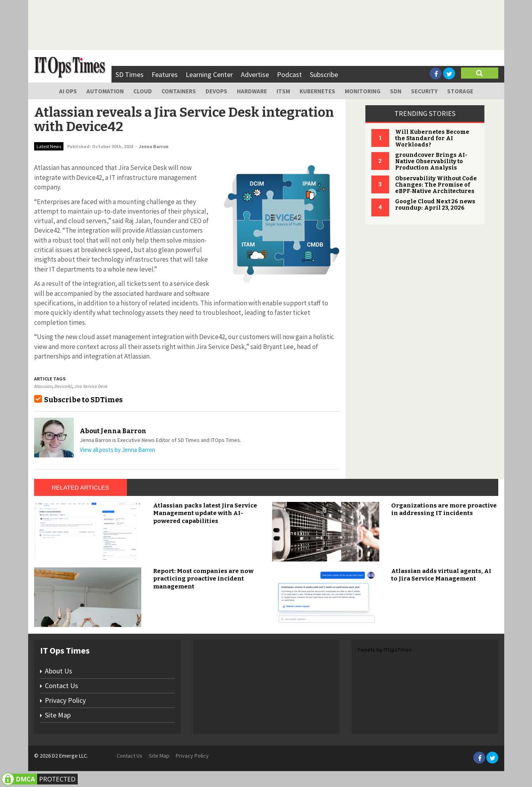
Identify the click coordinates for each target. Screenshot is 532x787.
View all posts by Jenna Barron (117, 450)
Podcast (289, 74)
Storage (460, 91)
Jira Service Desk (91, 386)
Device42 (63, 386)
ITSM (283, 91)
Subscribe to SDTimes (83, 400)
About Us (59, 671)
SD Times (130, 74)
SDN (396, 91)
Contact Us (61, 686)
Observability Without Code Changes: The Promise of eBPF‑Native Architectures (436, 185)
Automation (105, 91)
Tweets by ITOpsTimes (385, 650)
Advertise (255, 74)
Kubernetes (317, 91)
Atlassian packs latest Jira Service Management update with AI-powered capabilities (205, 513)
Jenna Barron (154, 146)
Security (424, 91)
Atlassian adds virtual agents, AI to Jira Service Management (441, 575)
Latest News (49, 146)
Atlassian (43, 386)
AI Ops (68, 91)
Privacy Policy (65, 700)
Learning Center (209, 74)
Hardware (252, 91)
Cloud (143, 91)
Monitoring (363, 91)
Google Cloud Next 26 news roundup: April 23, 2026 (435, 205)
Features (165, 74)
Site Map (58, 715)
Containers (179, 91)
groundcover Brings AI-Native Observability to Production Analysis (431, 161)
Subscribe (324, 74)
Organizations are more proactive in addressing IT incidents (444, 509)
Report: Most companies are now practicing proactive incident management (203, 579)
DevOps (216, 91)
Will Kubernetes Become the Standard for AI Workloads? (432, 138)
